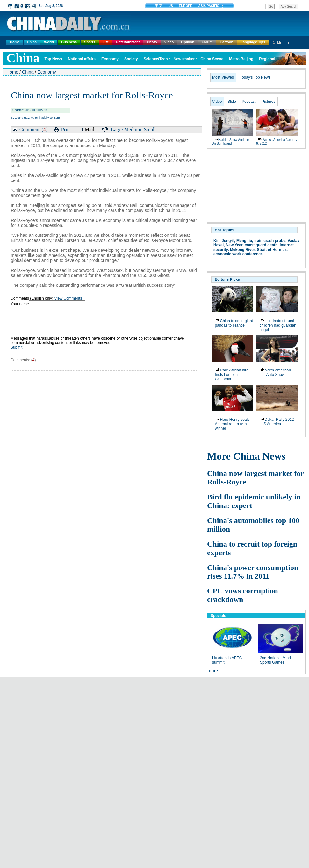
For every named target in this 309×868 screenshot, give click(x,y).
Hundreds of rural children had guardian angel (278, 325)
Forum (207, 42)
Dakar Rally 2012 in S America (277, 422)
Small (150, 129)
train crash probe (270, 241)
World (49, 42)
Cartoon (226, 42)
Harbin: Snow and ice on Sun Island (230, 142)
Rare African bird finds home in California (232, 375)
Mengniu (244, 241)
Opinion (188, 42)
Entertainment (128, 42)
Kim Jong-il (224, 241)
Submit (16, 352)
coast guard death (261, 245)
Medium (133, 129)
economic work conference (238, 254)
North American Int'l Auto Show (275, 372)
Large (117, 129)
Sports (90, 42)
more (213, 670)
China (32, 42)
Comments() (33, 129)
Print (66, 129)
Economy (47, 72)
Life (106, 42)
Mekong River (242, 250)
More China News (246, 456)
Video (169, 42)
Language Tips (253, 42)
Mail (90, 129)
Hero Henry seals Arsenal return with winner (232, 424)
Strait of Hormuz (272, 250)
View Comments (68, 298)
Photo (152, 42)
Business (69, 42)
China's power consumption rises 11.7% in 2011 (253, 572)
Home (15, 42)
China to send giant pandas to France (234, 323)
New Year (234, 245)
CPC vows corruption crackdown (243, 595)
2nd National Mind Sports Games (275, 660)
